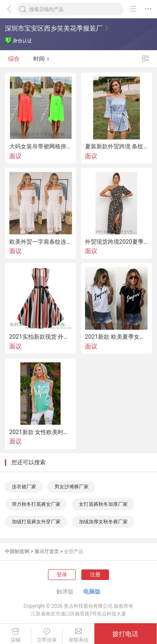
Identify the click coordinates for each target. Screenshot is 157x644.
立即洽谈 (47, 635)
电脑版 (92, 591)
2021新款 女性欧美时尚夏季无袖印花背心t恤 (41, 432)
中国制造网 (17, 551)
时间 (41, 59)
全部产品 (74, 551)
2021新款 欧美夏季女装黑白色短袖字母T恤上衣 (117, 337)
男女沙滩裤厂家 (72, 487)
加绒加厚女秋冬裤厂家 (103, 522)
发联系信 (78, 635)
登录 (62, 575)
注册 (95, 575)
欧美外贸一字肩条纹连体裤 (41, 242)
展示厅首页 (47, 551)
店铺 (15, 635)
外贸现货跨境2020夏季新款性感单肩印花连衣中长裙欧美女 (117, 242)
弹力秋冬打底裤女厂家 (36, 504)
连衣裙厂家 (24, 487)
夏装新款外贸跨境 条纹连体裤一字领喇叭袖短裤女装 (117, 146)
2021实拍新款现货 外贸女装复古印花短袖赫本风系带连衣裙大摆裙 (41, 337)
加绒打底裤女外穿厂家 (36, 522)
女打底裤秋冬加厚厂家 (103, 504)
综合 (14, 59)
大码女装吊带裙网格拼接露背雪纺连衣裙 (41, 146)
